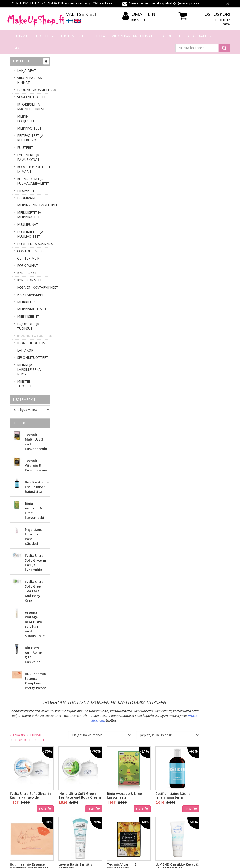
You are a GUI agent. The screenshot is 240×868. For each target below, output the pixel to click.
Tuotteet (44, 36)
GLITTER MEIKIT (30, 258)
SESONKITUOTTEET (32, 358)
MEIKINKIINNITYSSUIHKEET (32, 205)
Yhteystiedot (20, 791)
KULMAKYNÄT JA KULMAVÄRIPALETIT (32, 181)
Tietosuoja (64, 813)
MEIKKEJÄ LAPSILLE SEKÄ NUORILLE (29, 369)
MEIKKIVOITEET (29, 128)
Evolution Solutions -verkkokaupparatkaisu (200, 861)
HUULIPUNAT (28, 224)
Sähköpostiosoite (27, 736)
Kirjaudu (138, 20)
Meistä (16, 784)
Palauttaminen (67, 820)
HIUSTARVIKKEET (30, 295)
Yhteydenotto (21, 798)
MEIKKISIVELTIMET (32, 309)
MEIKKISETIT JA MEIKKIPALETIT (29, 215)
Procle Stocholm (150, 79)
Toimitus (62, 798)
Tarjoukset (170, 36)
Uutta (99, 36)
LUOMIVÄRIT (27, 198)
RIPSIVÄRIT (26, 191)
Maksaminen (65, 791)
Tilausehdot (64, 805)
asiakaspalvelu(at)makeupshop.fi (149, 734)
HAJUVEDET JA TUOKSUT (28, 326)
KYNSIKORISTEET (31, 280)
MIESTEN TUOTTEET (26, 384)
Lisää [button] (84, 168)
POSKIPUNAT (28, 266)
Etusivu (20, 36)
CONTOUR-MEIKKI (31, 251)
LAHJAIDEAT (27, 71)
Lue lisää (218, 754)
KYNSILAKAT (27, 273)
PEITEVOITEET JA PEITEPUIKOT (30, 138)
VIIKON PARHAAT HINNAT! (133, 36)
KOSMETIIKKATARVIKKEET (32, 287)
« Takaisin (62, 94)
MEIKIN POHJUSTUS (26, 119)
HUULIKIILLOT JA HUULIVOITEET (30, 234)
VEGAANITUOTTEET (32, 97)
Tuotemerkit (74, 36)
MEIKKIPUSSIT (28, 302)
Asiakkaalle (200, 36)
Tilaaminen (64, 784)
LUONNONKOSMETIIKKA (32, 90)
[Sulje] (228, 4)
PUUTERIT (25, 147)
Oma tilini (140, 14)
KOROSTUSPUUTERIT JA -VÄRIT (32, 169)
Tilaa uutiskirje (26, 755)
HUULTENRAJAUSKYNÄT (32, 244)
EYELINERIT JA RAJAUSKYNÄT (28, 157)
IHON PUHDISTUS (31, 343)
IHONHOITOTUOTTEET (32, 336)
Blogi (19, 48)
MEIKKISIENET (28, 316)
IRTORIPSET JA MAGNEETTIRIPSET (32, 107)
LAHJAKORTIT (28, 350)
